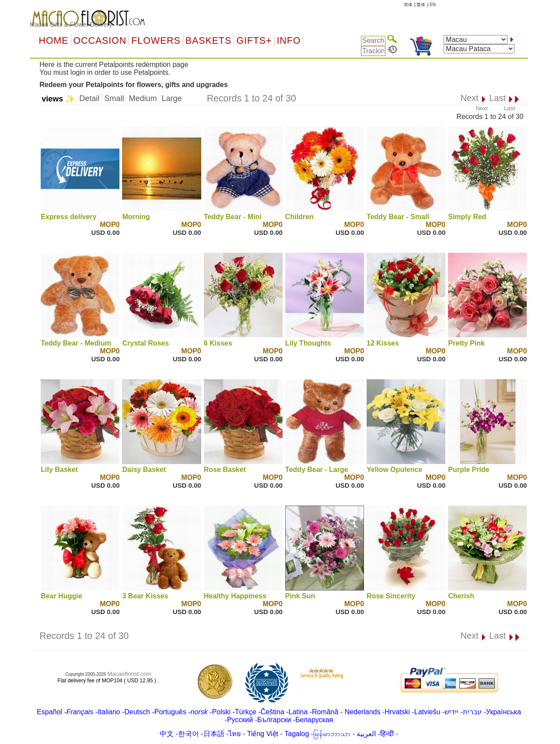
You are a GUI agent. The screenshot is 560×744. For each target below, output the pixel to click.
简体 (408, 5)
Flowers (156, 41)
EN (433, 5)
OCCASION (100, 41)
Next (481, 108)
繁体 (421, 5)
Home (54, 41)
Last (509, 108)
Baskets (208, 41)
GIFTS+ (254, 41)
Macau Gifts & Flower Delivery (71, 24)
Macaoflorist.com (129, 674)
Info (289, 41)
